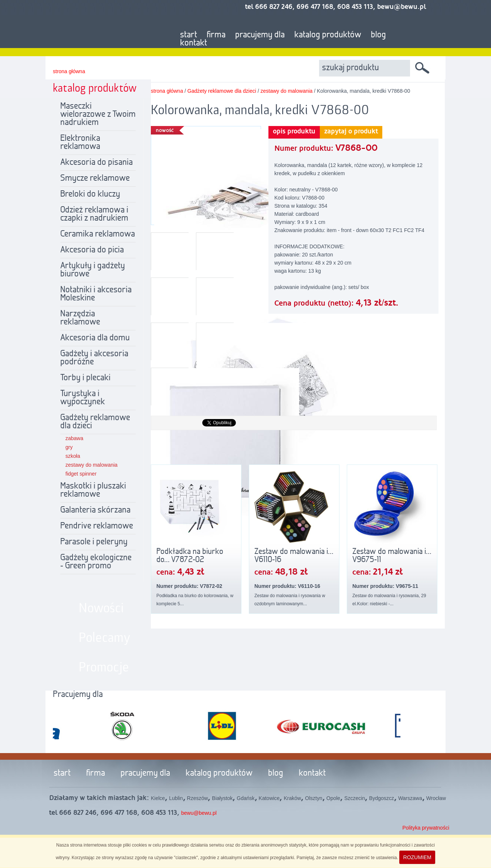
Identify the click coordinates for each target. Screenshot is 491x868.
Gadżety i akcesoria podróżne (94, 358)
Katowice (269, 798)
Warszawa (410, 798)
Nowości (101, 609)
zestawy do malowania (92, 465)
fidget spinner (81, 474)
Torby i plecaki (85, 378)
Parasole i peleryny (94, 542)
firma (216, 35)
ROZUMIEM (417, 857)
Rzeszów (198, 798)
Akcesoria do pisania (96, 163)
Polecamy (105, 638)
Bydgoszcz (382, 798)
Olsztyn (314, 798)
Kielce (158, 798)
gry (69, 447)
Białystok (222, 798)
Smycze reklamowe (95, 178)
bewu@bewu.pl (199, 813)
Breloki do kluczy (90, 194)
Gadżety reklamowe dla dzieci (95, 422)
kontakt (194, 43)
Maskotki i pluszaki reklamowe (93, 490)
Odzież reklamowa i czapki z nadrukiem (94, 214)
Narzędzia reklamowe (80, 318)
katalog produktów (328, 35)
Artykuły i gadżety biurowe (93, 270)
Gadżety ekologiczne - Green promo (96, 562)
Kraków (292, 798)
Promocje (104, 668)
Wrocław (436, 798)
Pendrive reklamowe (97, 526)
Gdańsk (245, 798)
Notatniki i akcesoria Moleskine (96, 294)
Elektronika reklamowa (80, 143)
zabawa (74, 438)
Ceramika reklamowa (98, 234)
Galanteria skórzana (95, 510)
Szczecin (355, 798)
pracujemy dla (260, 35)
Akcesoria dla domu (95, 338)
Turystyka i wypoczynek (83, 398)
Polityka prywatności (426, 828)
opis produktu (294, 132)
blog (378, 35)
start (189, 35)
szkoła (73, 456)
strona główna (69, 71)
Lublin (176, 798)
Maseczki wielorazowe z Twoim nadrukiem (98, 115)
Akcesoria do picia (92, 250)
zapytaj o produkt (351, 132)
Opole (333, 798)
